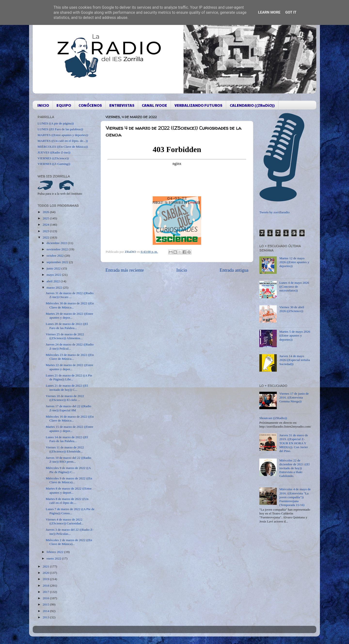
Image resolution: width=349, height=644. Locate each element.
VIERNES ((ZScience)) (53, 158)
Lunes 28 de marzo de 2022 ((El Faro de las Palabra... (67, 326)
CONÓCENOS (90, 105)
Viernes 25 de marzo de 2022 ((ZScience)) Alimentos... (65, 336)
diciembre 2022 (57, 243)
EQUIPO (64, 105)
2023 (46, 231)
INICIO (43, 105)
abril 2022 (54, 281)
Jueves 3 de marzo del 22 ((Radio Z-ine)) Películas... (70, 532)
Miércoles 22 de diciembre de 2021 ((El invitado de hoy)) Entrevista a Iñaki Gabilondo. (294, 468)
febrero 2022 (55, 552)
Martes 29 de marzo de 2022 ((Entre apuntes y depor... (70, 316)
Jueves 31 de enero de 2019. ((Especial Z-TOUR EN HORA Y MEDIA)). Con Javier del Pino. (293, 443)
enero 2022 (54, 558)
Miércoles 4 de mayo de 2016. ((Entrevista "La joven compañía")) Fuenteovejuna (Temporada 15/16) (295, 497)
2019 (46, 579)
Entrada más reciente (125, 270)
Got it (291, 12)
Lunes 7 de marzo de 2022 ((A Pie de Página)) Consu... (70, 511)
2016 (46, 598)
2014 (46, 611)
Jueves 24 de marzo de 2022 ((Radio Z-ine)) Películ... (70, 346)
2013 (46, 617)
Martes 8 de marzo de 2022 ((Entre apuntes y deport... (69, 490)
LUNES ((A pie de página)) (56, 123)
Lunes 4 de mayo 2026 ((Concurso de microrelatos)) (294, 287)
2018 (46, 586)
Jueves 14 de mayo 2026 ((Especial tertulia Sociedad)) (295, 360)
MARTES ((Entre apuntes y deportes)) (63, 135)
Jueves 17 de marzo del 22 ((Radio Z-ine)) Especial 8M (68, 408)
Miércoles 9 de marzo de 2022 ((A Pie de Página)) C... (68, 470)
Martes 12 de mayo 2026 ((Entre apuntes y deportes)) (294, 262)
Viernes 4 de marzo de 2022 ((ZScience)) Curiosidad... (65, 521)
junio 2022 (54, 268)
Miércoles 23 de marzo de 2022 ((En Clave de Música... (70, 357)
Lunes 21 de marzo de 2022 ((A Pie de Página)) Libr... (69, 377)
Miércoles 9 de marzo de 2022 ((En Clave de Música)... (69, 480)
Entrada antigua (234, 270)
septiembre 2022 (58, 262)
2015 (46, 604)
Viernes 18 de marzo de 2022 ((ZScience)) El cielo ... (65, 398)
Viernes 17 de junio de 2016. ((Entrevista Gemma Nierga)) (294, 397)
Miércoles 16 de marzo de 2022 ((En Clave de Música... (70, 418)
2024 (46, 225)
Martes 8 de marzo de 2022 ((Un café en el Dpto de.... (67, 501)
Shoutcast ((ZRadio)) (273, 418)
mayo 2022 (54, 275)
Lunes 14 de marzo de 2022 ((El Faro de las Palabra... (67, 439)
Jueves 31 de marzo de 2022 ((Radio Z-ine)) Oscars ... (70, 295)
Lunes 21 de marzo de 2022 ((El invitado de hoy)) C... (67, 387)
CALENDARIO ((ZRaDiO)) (252, 105)
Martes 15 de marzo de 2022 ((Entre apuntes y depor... (70, 429)
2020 (46, 573)
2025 (46, 218)
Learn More (269, 12)
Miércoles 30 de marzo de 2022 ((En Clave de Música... (70, 305)
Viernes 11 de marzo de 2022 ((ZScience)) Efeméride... (65, 449)
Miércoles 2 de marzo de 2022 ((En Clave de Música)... (69, 542)
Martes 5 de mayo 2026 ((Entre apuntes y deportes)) (295, 335)
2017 (46, 592)
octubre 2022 (56, 256)
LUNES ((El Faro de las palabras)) (60, 129)
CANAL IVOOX (154, 105)
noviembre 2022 (58, 249)
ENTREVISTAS (122, 105)
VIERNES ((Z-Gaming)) (54, 164)
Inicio (182, 270)
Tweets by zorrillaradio (274, 212)
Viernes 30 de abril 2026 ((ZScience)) (292, 309)
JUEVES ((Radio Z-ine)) (54, 152)
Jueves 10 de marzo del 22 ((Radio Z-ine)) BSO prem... (68, 460)
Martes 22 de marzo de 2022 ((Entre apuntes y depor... (70, 367)
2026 (46, 212)
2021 (46, 566)
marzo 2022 (55, 287)
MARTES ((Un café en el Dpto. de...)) (63, 141)
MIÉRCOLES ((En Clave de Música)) (63, 147)
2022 (46, 237)
